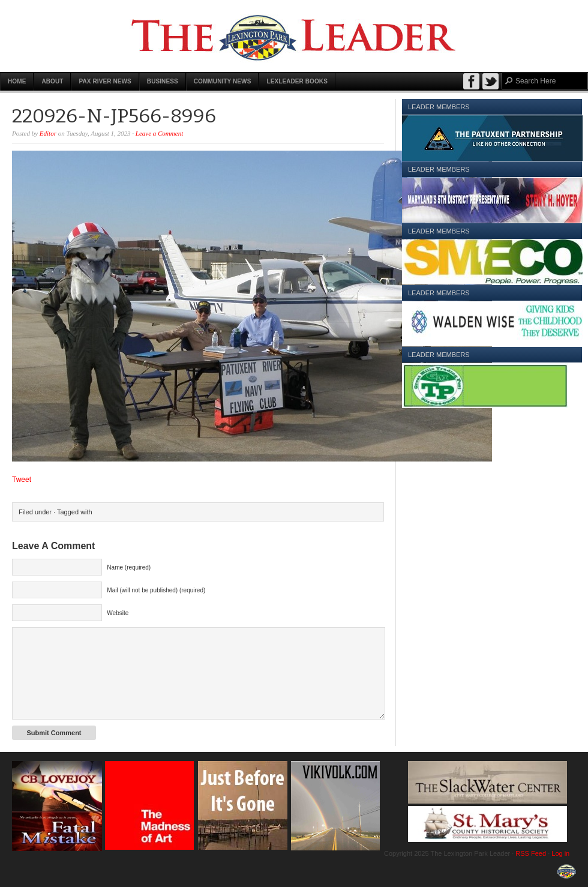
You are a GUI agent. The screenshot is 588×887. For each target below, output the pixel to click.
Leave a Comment (159, 133)
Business (163, 81)
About (52, 81)
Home (17, 81)
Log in (560, 853)
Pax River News (105, 81)
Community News (223, 81)
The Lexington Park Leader (294, 36)
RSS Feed (531, 853)
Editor (48, 133)
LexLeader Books (297, 81)
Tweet (22, 480)
